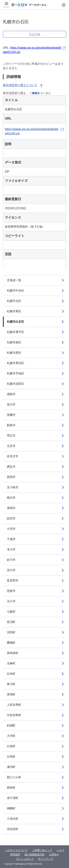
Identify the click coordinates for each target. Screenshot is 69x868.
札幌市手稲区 (15, 373)
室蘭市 (11, 415)
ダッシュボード (25, 859)
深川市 (11, 570)
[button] (64, 5)
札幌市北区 (14, 301)
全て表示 (46, 93)
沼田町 (11, 632)
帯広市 (11, 436)
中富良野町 (14, 715)
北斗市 (11, 601)
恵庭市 (11, 591)
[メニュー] (6, 5)
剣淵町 (11, 725)
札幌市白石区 (15, 322)
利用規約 (15, 855)
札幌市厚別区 (15, 363)
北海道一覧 (14, 280)
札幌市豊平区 (15, 332)
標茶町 (11, 788)
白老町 (11, 746)
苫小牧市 (13, 487)
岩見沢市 (13, 456)
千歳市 (11, 539)
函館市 (11, 394)
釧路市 (11, 425)
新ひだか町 (14, 777)
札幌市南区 (14, 342)
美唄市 (11, 508)
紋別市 (11, 518)
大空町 (11, 736)
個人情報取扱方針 (35, 855)
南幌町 (11, 808)
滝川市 (11, 549)
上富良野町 (14, 705)
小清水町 (13, 819)
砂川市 (11, 560)
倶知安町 (13, 829)
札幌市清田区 (15, 384)
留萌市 (11, 477)
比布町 (11, 674)
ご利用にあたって (42, 850)
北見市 (11, 446)
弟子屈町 (13, 798)
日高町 (11, 757)
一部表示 (35, 93)
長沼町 (11, 622)
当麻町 (11, 663)
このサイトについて (16, 850)
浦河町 (11, 767)
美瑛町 (11, 694)
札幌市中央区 (15, 291)
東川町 (11, 684)
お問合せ (54, 855)
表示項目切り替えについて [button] (23, 85)
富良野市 (13, 581)
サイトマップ (46, 859)
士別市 (11, 529)
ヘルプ (60, 850)
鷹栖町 (11, 643)
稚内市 (11, 498)
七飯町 (11, 612)
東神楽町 (13, 653)
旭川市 (11, 404)
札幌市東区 (14, 311)
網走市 (11, 467)
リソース (35, 34)
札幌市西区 (14, 353)
